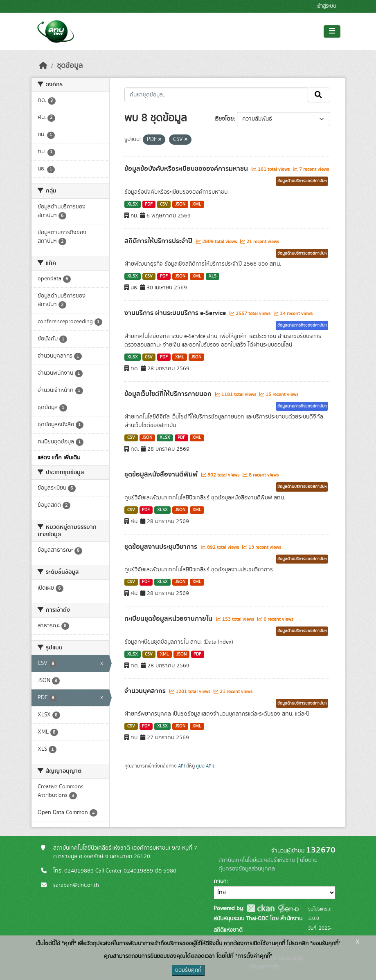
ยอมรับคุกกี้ (188, 970)
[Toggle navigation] (332, 31)
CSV (164, 204)
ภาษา (220, 882)
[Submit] (319, 95)
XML (197, 204)
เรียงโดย (224, 119)
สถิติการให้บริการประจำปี (159, 241)
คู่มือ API (204, 766)
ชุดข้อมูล (70, 66)
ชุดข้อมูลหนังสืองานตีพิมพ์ (162, 474)
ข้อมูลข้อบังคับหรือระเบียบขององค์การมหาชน (187, 169)
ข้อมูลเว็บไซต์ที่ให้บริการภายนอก (169, 394)
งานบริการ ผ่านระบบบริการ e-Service (176, 313)
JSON (180, 204)
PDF (149, 204)
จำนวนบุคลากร (146, 691)
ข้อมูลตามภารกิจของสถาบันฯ (302, 325)
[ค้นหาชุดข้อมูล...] (216, 95)
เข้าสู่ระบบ (326, 6)
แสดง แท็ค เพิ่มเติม (59, 458)
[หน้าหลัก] (43, 66)
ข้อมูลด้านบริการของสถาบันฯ (302, 181)
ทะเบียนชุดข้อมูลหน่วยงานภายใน (169, 619)
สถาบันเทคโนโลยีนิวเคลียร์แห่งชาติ (257, 860)
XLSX (133, 204)
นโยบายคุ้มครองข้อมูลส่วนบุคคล (268, 865)
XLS (213, 276)
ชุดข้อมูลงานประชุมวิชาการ (162, 547)
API (181, 766)
